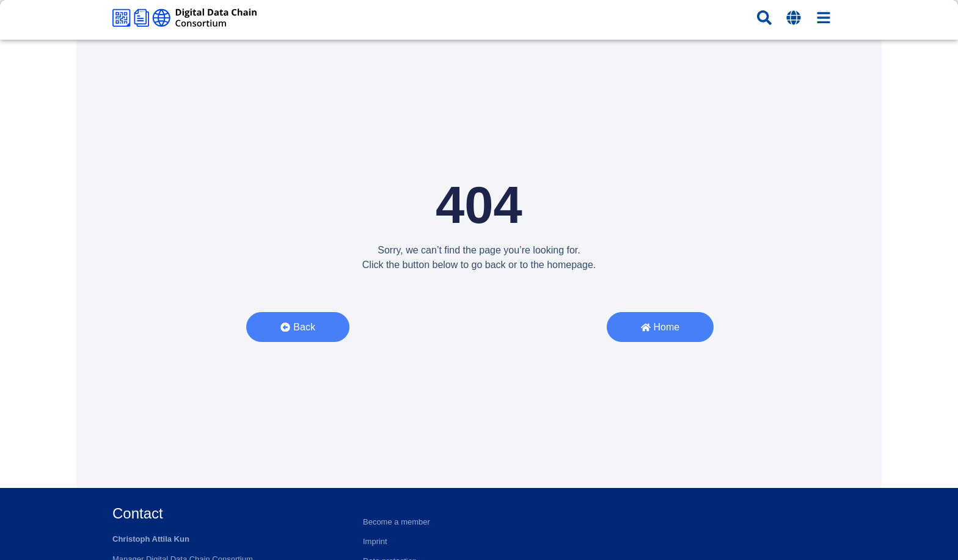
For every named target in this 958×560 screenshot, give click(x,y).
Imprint (375, 541)
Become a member (397, 522)
